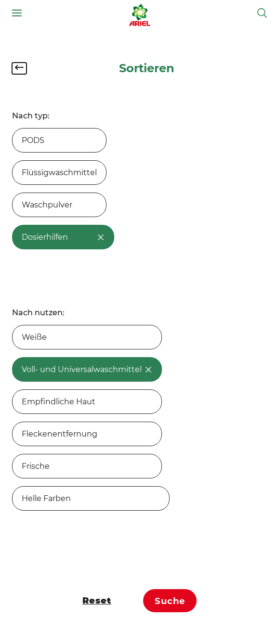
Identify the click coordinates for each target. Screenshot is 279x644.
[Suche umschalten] (262, 13)
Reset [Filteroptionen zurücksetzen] (97, 601)
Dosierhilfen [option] (63, 237)
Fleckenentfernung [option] (60, 434)
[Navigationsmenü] (17, 13)
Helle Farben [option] (46, 498)
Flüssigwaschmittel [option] (59, 173)
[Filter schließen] (19, 68)
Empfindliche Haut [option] (59, 402)
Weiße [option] (34, 337)
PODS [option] (33, 140)
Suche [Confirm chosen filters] (170, 601)
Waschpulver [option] (47, 205)
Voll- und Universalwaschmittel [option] (87, 369)
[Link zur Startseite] (140, 13)
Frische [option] (36, 466)
